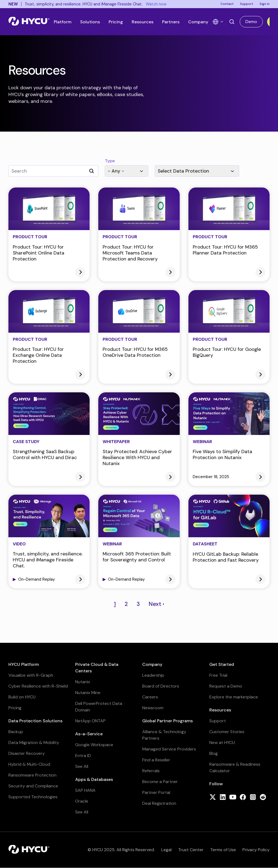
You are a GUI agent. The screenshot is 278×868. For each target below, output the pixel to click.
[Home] (29, 22)
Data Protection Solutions (35, 721)
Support (247, 4)
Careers (150, 697)
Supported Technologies (33, 797)
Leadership (153, 675)
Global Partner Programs (168, 721)
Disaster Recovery (27, 753)
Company (198, 22)
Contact (227, 4)
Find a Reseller (156, 760)
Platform (63, 22)
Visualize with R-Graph (31, 675)
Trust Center (191, 850)
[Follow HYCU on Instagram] (253, 798)
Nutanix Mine (88, 693)
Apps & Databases (94, 779)
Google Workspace (94, 745)
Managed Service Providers (169, 749)
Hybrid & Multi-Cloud (29, 764)
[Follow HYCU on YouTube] (233, 798)
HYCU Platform (24, 664)
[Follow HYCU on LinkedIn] (223, 798)
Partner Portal (156, 792)
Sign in (265, 4)
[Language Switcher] (218, 22)
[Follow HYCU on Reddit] (263, 798)
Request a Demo (226, 686)
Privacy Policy (256, 850)
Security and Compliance (33, 786)
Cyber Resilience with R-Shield (38, 686)
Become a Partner (160, 782)
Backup (16, 732)
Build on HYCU (22, 697)
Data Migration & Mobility (34, 743)
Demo (251, 22)
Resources (143, 22)
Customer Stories (227, 732)
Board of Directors (161, 686)
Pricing (116, 22)
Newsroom (153, 708)
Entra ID (83, 756)
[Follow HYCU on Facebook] (243, 798)
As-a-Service (89, 734)
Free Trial (218, 675)
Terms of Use (223, 850)
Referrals (151, 771)
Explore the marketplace (234, 697)
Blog (214, 753)
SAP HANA (85, 790)
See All (82, 766)
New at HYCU (222, 743)
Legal (166, 850)
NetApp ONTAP (90, 721)
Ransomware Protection (32, 775)
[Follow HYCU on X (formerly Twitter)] (213, 798)
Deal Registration (159, 803)
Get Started (222, 664)
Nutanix (83, 682)
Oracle (82, 801)
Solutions (90, 22)
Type (110, 161)
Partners (171, 22)
